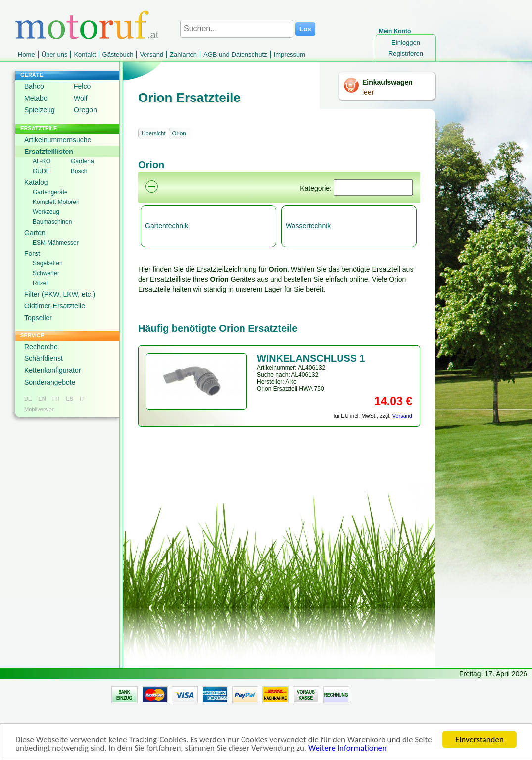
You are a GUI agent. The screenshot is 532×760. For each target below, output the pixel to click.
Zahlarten (183, 55)
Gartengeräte (50, 192)
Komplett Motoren (56, 202)
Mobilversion (40, 409)
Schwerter (46, 273)
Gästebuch (118, 55)
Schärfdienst (44, 358)
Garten (35, 233)
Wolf (81, 98)
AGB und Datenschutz (235, 55)
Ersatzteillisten (49, 152)
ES (70, 399)
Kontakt (85, 55)
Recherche (41, 347)
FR (56, 399)
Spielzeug (40, 110)
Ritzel (40, 283)
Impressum (290, 55)
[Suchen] (373, 187)
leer (368, 92)
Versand (151, 55)
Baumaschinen (52, 222)
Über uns (55, 55)
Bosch (79, 171)
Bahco (34, 86)
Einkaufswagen (387, 82)
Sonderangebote (50, 382)
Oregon (85, 110)
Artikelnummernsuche (58, 140)
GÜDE (41, 171)
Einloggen (406, 42)
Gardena (82, 161)
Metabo (36, 98)
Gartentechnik (167, 226)
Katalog (36, 182)
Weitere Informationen (347, 748)
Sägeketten (48, 263)
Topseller (38, 318)
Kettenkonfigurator (52, 370)
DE (28, 399)
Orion (179, 133)
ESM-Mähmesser (56, 243)
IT (82, 399)
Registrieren (406, 54)
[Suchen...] (237, 29)
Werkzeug (46, 212)
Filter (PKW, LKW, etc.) (60, 294)
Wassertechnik (308, 226)
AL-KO (42, 161)
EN (42, 399)
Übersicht (154, 133)
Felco (82, 86)
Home (26, 55)
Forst (32, 253)
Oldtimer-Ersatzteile (55, 306)
